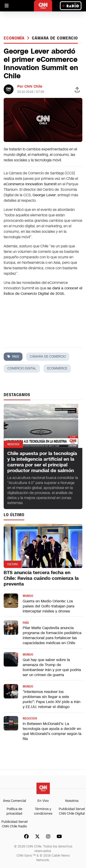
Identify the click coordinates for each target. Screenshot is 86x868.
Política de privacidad (14, 811)
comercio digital (22, 368)
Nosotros (72, 801)
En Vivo (43, 801)
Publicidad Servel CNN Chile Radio (14, 824)
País (26, 623)
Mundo (28, 596)
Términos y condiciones (43, 811)
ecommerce (57, 368)
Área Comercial (14, 801)
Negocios (30, 718)
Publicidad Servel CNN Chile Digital (72, 811)
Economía (15, 38)
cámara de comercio (55, 38)
